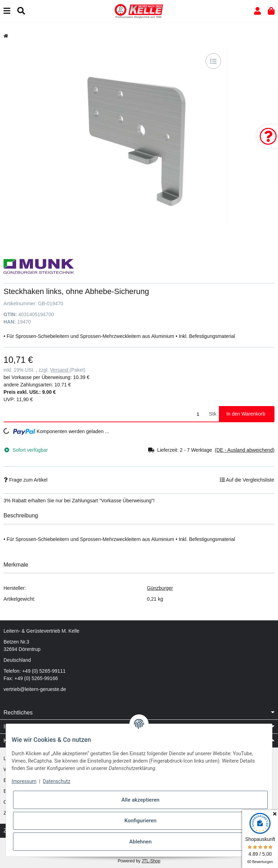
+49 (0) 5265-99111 (44, 671)
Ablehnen (140, 842)
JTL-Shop (151, 861)
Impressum (24, 781)
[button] (257, 11)
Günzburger (160, 588)
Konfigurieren (140, 821)
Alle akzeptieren (140, 800)
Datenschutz (57, 781)
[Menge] (105, 414)
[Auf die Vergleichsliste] (213, 61)
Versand (60, 370)
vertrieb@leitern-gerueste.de (35, 689)
